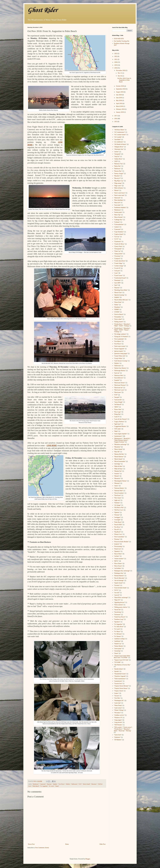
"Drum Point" (118, 302)
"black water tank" (119, 195)
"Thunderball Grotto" (120, 674)
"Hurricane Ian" (119, 388)
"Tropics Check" (119, 691)
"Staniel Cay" (118, 644)
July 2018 (119, 95)
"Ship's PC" (117, 600)
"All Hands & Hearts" (120, 144)
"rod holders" (118, 568)
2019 (116, 65)
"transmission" (118, 681)
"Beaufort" (117, 176)
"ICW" (80, 784)
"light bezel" (118, 424)
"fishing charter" (119, 322)
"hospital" (117, 380)
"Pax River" (117, 527)
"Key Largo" (118, 412)
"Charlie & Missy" (119, 244)
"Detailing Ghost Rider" (121, 290)
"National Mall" (119, 491)
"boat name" (117, 205)
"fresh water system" (120, 346)
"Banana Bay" (118, 171)
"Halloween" (74, 784)
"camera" (117, 227)
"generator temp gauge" (121, 353)
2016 (116, 119)
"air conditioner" (119, 142)
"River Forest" (118, 566)
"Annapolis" (117, 154)
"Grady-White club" (120, 356)
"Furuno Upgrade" (119, 349)
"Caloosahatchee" (119, 224)
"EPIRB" (117, 309)
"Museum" (117, 483)
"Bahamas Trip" (119, 164)
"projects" (117, 544)
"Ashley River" (118, 159)
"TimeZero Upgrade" (120, 676)
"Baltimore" (117, 169)
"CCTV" (116, 239)
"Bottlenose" (36, 784)
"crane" (116, 273)
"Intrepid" (117, 397)
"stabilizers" (117, 641)
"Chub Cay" (117, 251)
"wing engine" (118, 720)
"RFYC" (116, 561)
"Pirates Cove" (118, 534)
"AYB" (116, 161)
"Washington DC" (119, 701)
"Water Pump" (118, 705)
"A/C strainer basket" (120, 135)
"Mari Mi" (117, 452)
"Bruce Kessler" (119, 217)
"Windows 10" (118, 718)
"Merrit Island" (86, 784)
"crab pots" (117, 271)
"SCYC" (116, 590)
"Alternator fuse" (119, 149)
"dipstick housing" (119, 295)
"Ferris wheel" (118, 319)
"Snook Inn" (117, 610)
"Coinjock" (117, 259)
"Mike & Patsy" (119, 469)
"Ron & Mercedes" (119, 578)
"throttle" (117, 671)
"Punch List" (118, 549)
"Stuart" (57, 786)
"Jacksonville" (118, 400)
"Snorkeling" (118, 612)
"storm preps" (118, 649)
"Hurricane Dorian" (120, 383)
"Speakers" (117, 622)
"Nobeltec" (117, 503)
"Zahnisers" (117, 737)
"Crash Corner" (118, 275)
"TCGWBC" (118, 662)
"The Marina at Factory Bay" (122, 665)
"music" (116, 486)
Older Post (103, 844)
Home (67, 844)
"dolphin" (55, 784)
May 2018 (119, 101)
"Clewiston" (117, 256)
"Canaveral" (43, 784)
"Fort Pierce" (62, 784)
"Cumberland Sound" (120, 278)
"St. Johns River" (119, 627)
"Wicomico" (117, 713)
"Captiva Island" (119, 234)
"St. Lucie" (52, 786)
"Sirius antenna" (119, 605)
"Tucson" (117, 696)
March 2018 (120, 106)
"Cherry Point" (118, 246)
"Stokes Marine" (119, 646)
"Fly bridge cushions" (120, 334)
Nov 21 (120, 73)
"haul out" (117, 373)
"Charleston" (118, 242)
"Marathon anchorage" (120, 444)
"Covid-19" (117, 268)
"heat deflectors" (119, 378)
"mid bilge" (117, 464)
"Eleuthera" (117, 307)
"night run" (117, 500)
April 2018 (119, 103)
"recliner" (117, 556)
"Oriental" (117, 515)
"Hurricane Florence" (120, 385)
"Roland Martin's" (119, 576)
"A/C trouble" (118, 137)
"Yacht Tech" (118, 735)
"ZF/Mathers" (118, 740)
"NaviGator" (118, 495)
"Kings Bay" (118, 414)
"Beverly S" (117, 178)
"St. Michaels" (118, 634)
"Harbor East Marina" (120, 368)
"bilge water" (118, 186)
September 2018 (121, 89)
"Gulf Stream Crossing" (121, 361)
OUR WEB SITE (119, 39)
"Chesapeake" (118, 249)
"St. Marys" (117, 632)
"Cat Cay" (117, 237)
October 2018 (120, 86)
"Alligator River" (119, 147)
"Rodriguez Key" (119, 573)
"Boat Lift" (117, 203)
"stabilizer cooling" (119, 639)
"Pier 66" (117, 530)
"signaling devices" (119, 602)
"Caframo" (117, 222)
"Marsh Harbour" (119, 457)
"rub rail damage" (119, 580)
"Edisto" (116, 305)
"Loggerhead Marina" (120, 426)
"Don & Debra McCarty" (121, 300)
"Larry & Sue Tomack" (121, 419)
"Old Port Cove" (119, 510)
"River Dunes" (118, 564)
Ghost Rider (42, 10)
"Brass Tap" (117, 215)
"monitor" (117, 474)
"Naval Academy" (119, 493)
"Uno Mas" (117, 698)
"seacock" (117, 595)
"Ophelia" (117, 512)
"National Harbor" (119, 488)
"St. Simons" (118, 636)
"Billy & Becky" (119, 188)
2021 (116, 59)
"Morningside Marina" (120, 481)
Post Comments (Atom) (42, 848)
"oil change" (117, 505)
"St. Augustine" (44, 786)
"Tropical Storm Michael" (121, 686)
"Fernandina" (118, 317)
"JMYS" (116, 407)
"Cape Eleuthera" (119, 232)
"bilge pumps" (118, 183)
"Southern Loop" (119, 619)
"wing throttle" (118, 722)
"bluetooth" (117, 198)
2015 (116, 122)
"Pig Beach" (117, 532)
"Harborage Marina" (120, 371)
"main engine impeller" (121, 434)
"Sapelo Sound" (119, 583)
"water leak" (117, 703)
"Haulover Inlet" (119, 375)
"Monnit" (117, 476)
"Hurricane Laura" (119, 390)
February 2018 (120, 109)
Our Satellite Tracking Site (122, 41)
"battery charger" (119, 174)
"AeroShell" (117, 140)
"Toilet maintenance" (120, 679)
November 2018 (121, 70)
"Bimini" (117, 190)
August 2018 (120, 92)
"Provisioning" (118, 546)
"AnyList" (117, 156)
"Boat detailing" (119, 200)
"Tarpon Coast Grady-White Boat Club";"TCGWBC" (122, 657)
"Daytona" (49, 784)
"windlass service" (119, 715)
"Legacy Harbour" (119, 422)
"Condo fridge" (118, 263)
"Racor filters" (118, 554)
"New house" (118, 498)
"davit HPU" (118, 283)
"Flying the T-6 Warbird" (121, 337)
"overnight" (117, 520)
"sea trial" (117, 593)
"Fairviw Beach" (119, 314)
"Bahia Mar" (118, 166)
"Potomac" (117, 539)
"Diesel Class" (118, 293)
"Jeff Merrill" (118, 405)
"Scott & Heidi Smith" (120, 588)
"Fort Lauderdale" (119, 339)
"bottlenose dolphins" (120, 208)
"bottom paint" (118, 212)
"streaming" (117, 651)
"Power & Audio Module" (121, 542)
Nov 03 (120, 76)
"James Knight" (118, 402)
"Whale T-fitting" (119, 710)
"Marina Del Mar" (119, 454)
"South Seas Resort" (120, 617)
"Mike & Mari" (118, 466)
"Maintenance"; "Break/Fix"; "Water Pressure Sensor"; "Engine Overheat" (122, 440)
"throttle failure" (119, 669)
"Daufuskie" (117, 280)
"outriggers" (117, 517)
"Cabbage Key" (118, 220)
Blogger (88, 859)
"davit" (116, 285)
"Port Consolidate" (119, 537)
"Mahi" (116, 431)
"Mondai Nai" (118, 471)
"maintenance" (118, 436)
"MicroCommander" (120, 461)
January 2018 (120, 112)
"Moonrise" (94, 784)
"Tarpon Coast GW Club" (121, 660)
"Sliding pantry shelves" (121, 607)
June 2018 (119, 98)
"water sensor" (118, 708)
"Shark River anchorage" (121, 598)
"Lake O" (117, 417)
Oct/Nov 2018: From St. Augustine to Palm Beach (124, 80)
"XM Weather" (118, 725)
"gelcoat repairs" (119, 351)
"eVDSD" (117, 312)
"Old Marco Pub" (119, 508)
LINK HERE (52, 446)
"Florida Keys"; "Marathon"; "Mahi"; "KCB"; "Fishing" (122, 325)
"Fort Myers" (118, 341)
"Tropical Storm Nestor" (121, 688)
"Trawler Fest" (118, 684)
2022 (116, 56)
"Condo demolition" (120, 261)
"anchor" (117, 152)
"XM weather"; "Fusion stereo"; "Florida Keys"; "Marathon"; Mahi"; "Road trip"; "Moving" (123, 729)
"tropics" (117, 693)
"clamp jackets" (118, 254)
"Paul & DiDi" (118, 525)
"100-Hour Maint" (119, 130)
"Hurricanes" (118, 392)
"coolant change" (119, 266)
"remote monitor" (119, 559)
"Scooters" (117, 585)
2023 (116, 54)
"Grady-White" (118, 358)
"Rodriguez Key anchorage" (122, 571)
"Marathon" (117, 447)
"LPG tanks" (118, 429)
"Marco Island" (118, 449)
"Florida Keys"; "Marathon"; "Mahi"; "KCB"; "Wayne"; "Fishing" (122, 330)
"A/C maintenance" (120, 132)
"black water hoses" (120, 193)
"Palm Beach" (36, 786)
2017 (116, 116)
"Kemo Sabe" (118, 409)
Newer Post (31, 844)
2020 (116, 62)
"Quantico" (117, 551)
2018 (116, 68)
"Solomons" (117, 615)
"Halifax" (68, 784)
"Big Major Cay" (119, 181)
